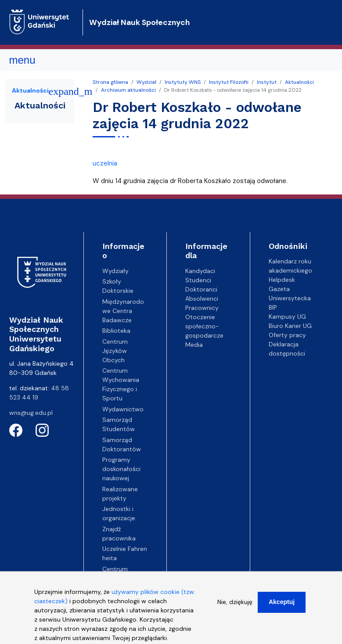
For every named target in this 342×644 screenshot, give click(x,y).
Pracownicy (202, 308)
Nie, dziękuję (235, 608)
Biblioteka (116, 331)
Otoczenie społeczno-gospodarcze (204, 326)
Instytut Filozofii (229, 82)
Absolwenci (202, 299)
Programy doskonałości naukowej (121, 469)
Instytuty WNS (183, 82)
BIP (273, 307)
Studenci (198, 280)
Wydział (146, 82)
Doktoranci (201, 289)
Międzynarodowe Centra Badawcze (123, 311)
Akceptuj (282, 608)
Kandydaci (200, 271)
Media (194, 345)
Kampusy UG (287, 317)
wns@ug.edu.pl (31, 413)
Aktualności (299, 82)
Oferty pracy (287, 335)
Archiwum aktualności (128, 90)
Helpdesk (282, 280)
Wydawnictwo (123, 409)
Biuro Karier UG (290, 326)
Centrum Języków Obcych (115, 351)
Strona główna (110, 82)
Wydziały (115, 271)
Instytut (267, 82)
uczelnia (105, 163)
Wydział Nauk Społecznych (139, 22)
